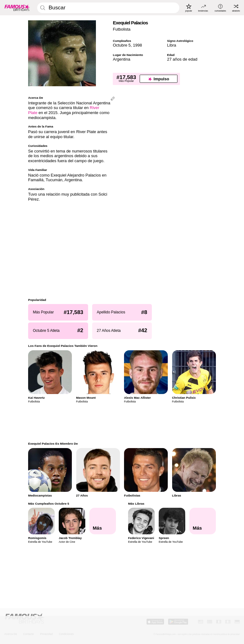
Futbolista (122, 29)
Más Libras (136, 504)
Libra (172, 45)
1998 (138, 45)
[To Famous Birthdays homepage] (17, 7)
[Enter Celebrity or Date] (108, 8)
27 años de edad (182, 59)
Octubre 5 (122, 45)
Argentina (122, 59)
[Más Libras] (203, 521)
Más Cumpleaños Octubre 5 (49, 504)
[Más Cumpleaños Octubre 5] (103, 521)
